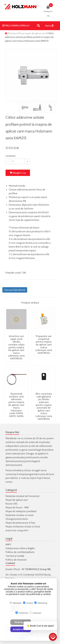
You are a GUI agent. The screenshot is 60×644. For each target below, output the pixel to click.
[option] (31, 75)
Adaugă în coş (18, 173)
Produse (13, 33)
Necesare (16, 603)
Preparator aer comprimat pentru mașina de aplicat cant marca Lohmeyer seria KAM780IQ (44, 345)
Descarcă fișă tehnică (15, 290)
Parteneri (35, 613)
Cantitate (11, 156)
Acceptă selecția (21, 629)
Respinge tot (21, 622)
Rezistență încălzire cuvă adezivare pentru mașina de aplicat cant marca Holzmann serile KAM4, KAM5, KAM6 (16, 405)
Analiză (28, 603)
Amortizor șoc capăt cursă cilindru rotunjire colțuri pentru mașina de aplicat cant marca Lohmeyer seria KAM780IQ (16, 347)
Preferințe (22, 613)
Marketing (41, 603)
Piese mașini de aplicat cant (32, 33)
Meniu (50, 26)
